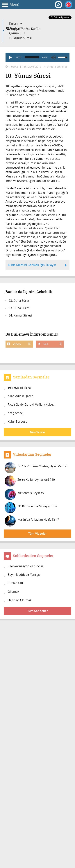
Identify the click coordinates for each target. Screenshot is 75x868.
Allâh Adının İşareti (21, 396)
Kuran (13, 23)
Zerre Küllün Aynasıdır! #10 (30, 481)
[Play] (10, 57)
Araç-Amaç (15, 413)
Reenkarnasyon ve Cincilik (26, 566)
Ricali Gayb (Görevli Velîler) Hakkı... (31, 405)
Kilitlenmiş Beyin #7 (24, 494)
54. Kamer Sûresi (20, 315)
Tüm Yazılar (37, 432)
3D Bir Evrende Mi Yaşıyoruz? (31, 508)
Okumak (13, 592)
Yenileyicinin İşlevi (20, 388)
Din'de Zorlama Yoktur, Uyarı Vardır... (37, 468)
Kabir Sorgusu (18, 422)
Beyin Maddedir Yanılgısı (24, 575)
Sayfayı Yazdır (18, 28)
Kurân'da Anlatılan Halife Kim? (32, 521)
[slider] (32, 57)
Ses (52, 344)
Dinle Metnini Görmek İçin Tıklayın (37, 265)
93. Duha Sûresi (19, 301)
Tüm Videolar (37, 534)
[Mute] (53, 57)
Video (22, 344)
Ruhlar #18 (15, 583)
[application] (37, 57)
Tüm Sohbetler (38, 611)
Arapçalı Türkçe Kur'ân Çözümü (25, 31)
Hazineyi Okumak (20, 600)
